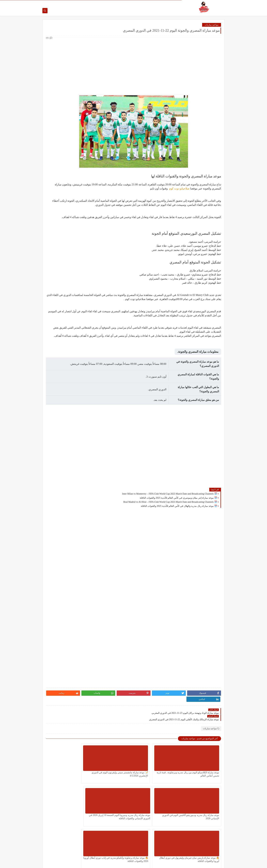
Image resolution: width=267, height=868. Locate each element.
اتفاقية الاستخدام (137, 3)
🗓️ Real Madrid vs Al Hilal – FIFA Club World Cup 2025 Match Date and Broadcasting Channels (170, 502)
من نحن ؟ (177, 3)
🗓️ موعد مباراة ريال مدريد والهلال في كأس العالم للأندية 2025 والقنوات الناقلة (179, 507)
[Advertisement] (133, 64)
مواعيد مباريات (212, 25)
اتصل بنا (167, 3)
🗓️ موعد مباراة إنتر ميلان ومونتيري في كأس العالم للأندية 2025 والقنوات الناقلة (178, 498)
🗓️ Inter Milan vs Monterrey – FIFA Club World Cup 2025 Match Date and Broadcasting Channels (170, 494)
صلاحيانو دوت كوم (179, 189)
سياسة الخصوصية (154, 3)
